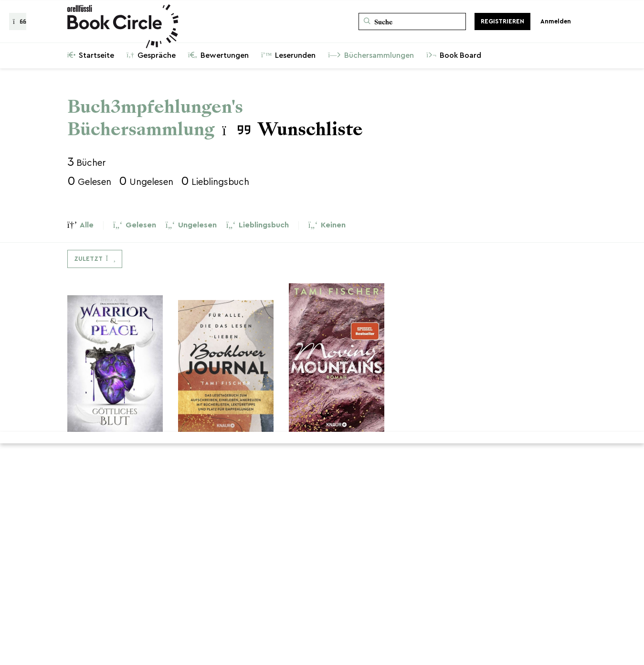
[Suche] (412, 21)
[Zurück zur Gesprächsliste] (18, 21)
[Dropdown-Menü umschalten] (95, 259)
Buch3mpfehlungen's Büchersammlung (155, 118)
